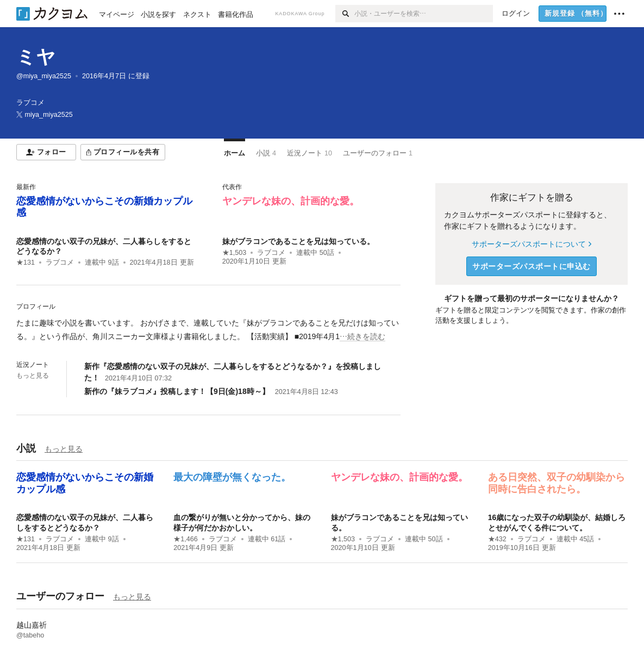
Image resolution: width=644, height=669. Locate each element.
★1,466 (186, 539)
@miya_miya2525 (44, 76)
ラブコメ (60, 262)
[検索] (345, 14)
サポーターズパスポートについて (531, 244)
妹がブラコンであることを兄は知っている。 (298, 241)
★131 (26, 262)
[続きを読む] (208, 330)
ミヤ (36, 57)
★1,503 (235, 253)
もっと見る (33, 376)
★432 (497, 539)
